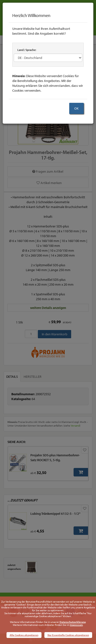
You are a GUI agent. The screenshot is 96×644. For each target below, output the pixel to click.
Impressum (76, 625)
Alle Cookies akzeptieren (24, 635)
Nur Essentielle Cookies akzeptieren (68, 635)
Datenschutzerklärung (73, 622)
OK (76, 108)
